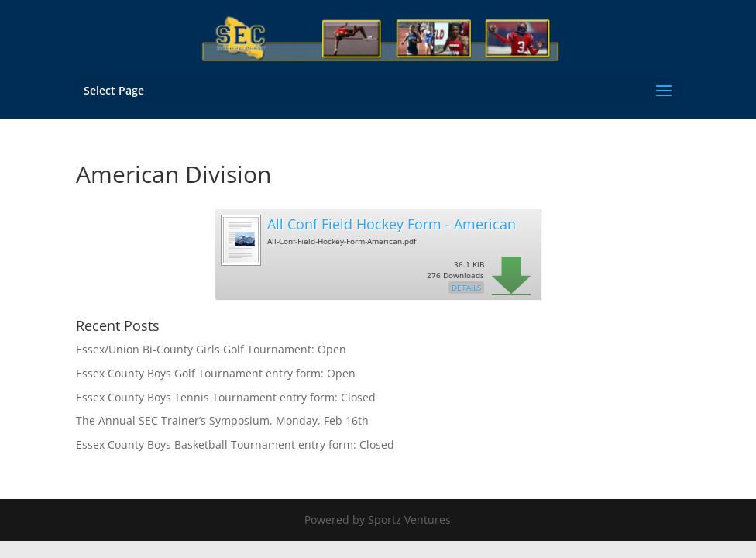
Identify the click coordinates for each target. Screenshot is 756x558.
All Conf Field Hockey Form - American (392, 224)
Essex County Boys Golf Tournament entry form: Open (216, 373)
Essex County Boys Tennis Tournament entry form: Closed (226, 397)
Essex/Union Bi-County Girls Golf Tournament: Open (211, 349)
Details (466, 288)
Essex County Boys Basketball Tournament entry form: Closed (235, 444)
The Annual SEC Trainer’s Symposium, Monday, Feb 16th (222, 420)
